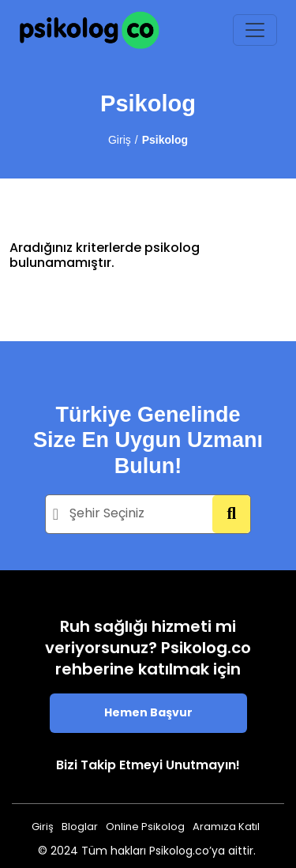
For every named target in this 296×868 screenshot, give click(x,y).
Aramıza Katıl (226, 827)
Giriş (120, 140)
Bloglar (80, 827)
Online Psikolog (145, 827)
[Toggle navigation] (255, 30)
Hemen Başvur (148, 714)
